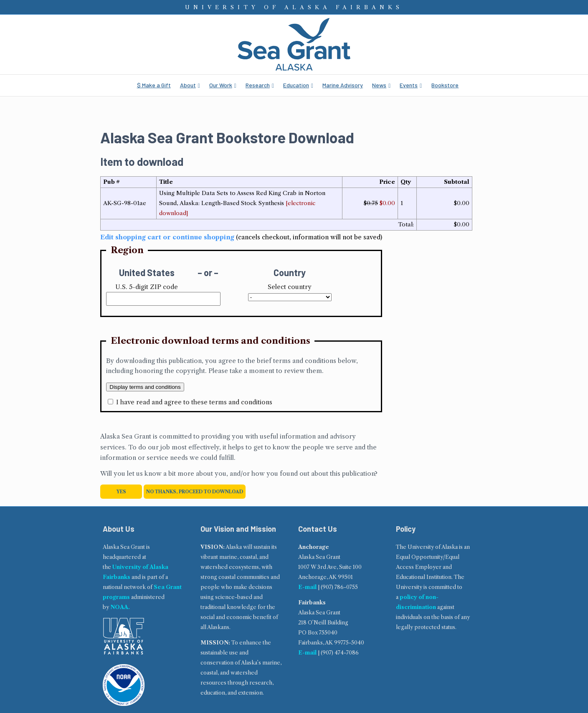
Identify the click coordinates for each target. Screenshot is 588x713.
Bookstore (445, 85)
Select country (290, 287)
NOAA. (120, 607)
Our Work (221, 85)
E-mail (307, 587)
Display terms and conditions (145, 387)
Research (258, 85)
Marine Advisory (343, 85)
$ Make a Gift (154, 85)
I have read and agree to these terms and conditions (194, 402)
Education (296, 85)
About (188, 85)
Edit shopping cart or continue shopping (167, 237)
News (379, 85)
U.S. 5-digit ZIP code (147, 287)
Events (409, 85)
